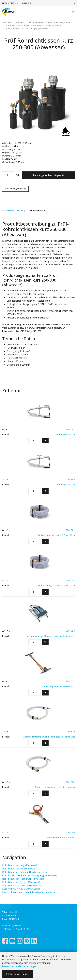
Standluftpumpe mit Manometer (59, 686)
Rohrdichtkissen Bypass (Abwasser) (21, 882)
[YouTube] (12, 942)
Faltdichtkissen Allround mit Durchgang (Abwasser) (29, 892)
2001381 (70, 429)
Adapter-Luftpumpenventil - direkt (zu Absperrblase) (49, 737)
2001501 (70, 530)
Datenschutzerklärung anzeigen (19, 966)
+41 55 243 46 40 (25, 3)
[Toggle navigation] (73, 12)
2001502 (70, 580)
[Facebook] (5, 942)
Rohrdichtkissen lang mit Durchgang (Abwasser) (28, 872)
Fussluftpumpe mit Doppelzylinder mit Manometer (50, 636)
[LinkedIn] (34, 942)
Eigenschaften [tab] (38, 210)
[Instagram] (20, 942)
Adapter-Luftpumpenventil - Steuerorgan (55, 787)
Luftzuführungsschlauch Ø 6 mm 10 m (56, 535)
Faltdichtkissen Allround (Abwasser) (21, 889)
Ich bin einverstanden (18, 974)
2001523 (70, 782)
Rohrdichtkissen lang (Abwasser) (20, 865)
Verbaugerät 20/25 (65, 434)
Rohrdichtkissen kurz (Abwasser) (20, 869)
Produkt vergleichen (15, 189)
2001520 (70, 631)
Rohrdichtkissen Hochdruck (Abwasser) (23, 879)
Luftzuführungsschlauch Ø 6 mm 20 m (56, 585)
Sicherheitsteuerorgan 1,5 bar (60, 837)
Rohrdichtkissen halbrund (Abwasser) (22, 886)
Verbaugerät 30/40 (65, 485)
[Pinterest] (27, 942)
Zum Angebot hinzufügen (48, 175)
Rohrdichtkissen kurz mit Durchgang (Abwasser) (30, 875)
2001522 (70, 732)
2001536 (70, 832)
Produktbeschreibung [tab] (14, 210)
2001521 (70, 681)
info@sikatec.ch (9, 3)
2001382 (70, 479)
